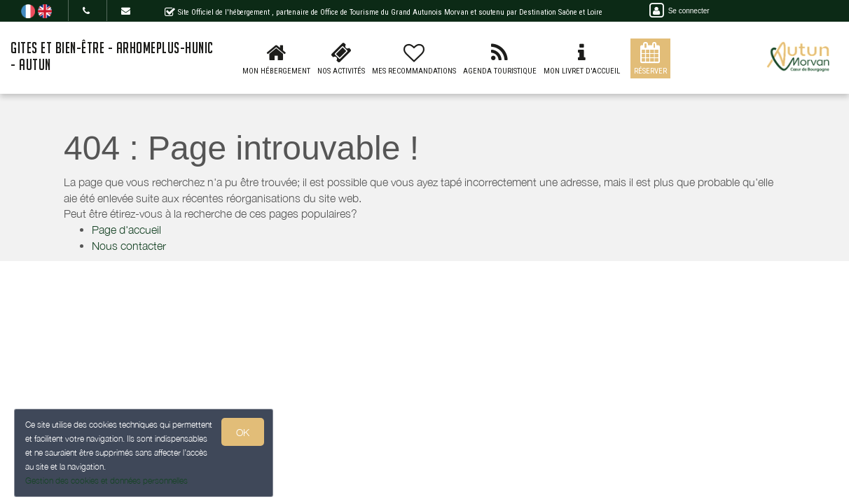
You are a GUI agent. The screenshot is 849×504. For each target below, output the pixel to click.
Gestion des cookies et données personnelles (106, 481)
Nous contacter (129, 246)
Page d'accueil (126, 230)
